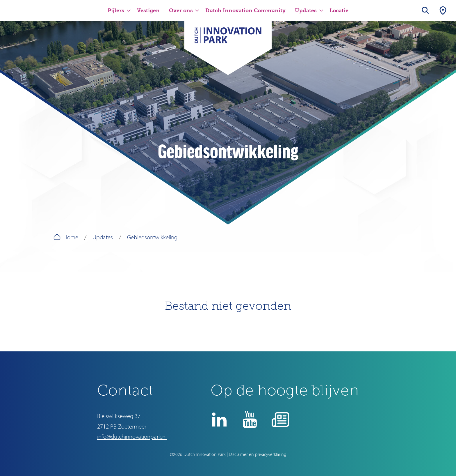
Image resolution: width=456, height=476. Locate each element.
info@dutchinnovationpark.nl (132, 436)
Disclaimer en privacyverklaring (258, 454)
